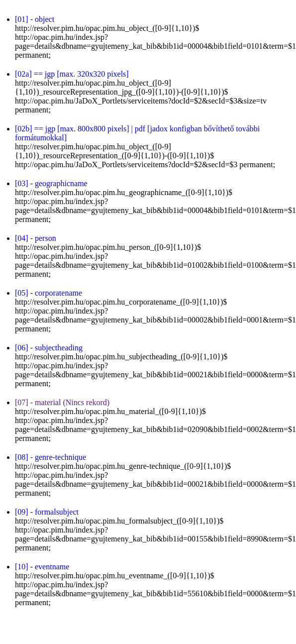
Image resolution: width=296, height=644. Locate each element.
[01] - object (35, 19)
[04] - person (36, 238)
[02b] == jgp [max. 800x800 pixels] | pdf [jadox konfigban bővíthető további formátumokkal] (137, 133)
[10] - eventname (42, 567)
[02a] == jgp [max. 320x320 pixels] (72, 74)
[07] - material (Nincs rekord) (62, 402)
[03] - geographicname (51, 183)
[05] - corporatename (49, 293)
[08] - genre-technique (50, 457)
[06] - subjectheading (49, 348)
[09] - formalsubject (47, 512)
